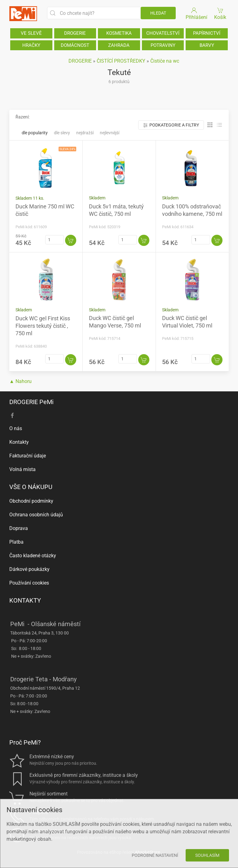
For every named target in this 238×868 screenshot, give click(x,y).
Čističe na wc (165, 61)
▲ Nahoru (20, 381)
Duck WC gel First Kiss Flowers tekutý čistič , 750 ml (43, 326)
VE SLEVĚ (31, 33)
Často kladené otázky (33, 556)
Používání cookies (29, 583)
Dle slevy (62, 133)
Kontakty (19, 442)
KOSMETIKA (119, 33)
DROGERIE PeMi (31, 402)
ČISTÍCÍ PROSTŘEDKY (121, 61)
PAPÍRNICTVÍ (207, 33)
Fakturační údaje (28, 456)
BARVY (207, 45)
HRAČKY (31, 45)
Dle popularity (35, 133)
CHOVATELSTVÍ (163, 33)
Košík (220, 13)
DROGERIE (75, 33)
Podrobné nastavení (155, 855)
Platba (16, 542)
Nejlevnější (110, 133)
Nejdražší (85, 133)
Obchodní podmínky (31, 501)
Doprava (19, 528)
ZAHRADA (119, 45)
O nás (16, 428)
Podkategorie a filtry (171, 125)
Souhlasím (207, 855)
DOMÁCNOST (75, 45)
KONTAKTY (25, 600)
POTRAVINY (163, 45)
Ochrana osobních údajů (36, 515)
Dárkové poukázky (29, 569)
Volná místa (22, 469)
